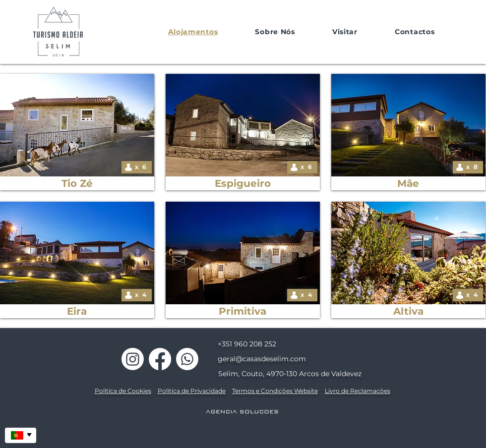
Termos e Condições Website (275, 391)
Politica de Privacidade (192, 391)
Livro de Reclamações (358, 391)
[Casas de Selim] (133, 359)
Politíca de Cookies (123, 391)
